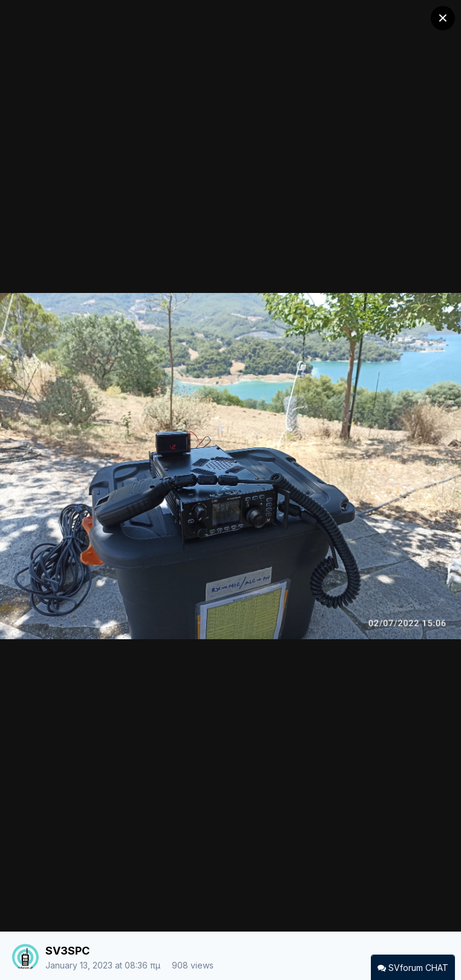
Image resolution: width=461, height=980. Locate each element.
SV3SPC (67, 951)
